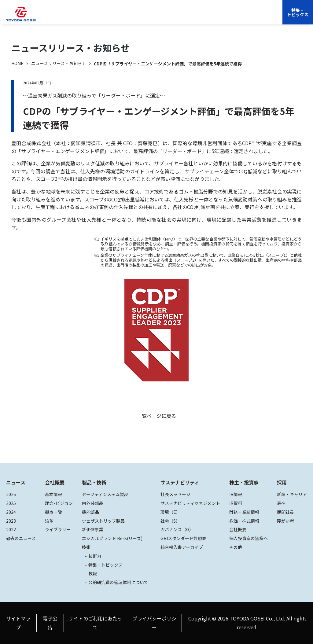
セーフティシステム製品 (105, 494)
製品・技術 (94, 482)
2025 (11, 503)
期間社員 (285, 512)
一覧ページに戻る (156, 416)
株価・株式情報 (244, 521)
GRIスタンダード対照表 (183, 538)
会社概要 (97, 17)
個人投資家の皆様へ (249, 538)
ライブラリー (58, 529)
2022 (11, 529)
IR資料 (236, 503)
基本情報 (53, 494)
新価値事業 (93, 529)
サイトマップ (18, 623)
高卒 (281, 503)
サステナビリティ (157, 17)
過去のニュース (21, 538)
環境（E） (170, 512)
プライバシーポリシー (154, 623)
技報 (93, 573)
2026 (11, 494)
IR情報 (236, 494)
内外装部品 (93, 503)
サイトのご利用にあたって (95, 623)
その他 (236, 547)
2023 (11, 521)
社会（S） (170, 521)
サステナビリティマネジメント (190, 503)
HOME (17, 63)
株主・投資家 (193, 17)
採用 (217, 17)
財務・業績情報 (244, 512)
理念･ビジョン (59, 503)
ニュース (16, 482)
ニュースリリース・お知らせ (59, 63)
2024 (11, 512)
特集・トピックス (298, 12)
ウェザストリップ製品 (103, 521)
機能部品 (90, 512)
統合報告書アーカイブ (182, 547)
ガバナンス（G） (177, 529)
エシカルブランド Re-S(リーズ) (112, 538)
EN (232, 17)
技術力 (95, 556)
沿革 (49, 521)
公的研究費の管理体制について (118, 582)
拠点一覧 (53, 512)
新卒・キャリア (292, 494)
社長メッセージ (175, 494)
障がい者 (285, 521)
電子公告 (50, 623)
